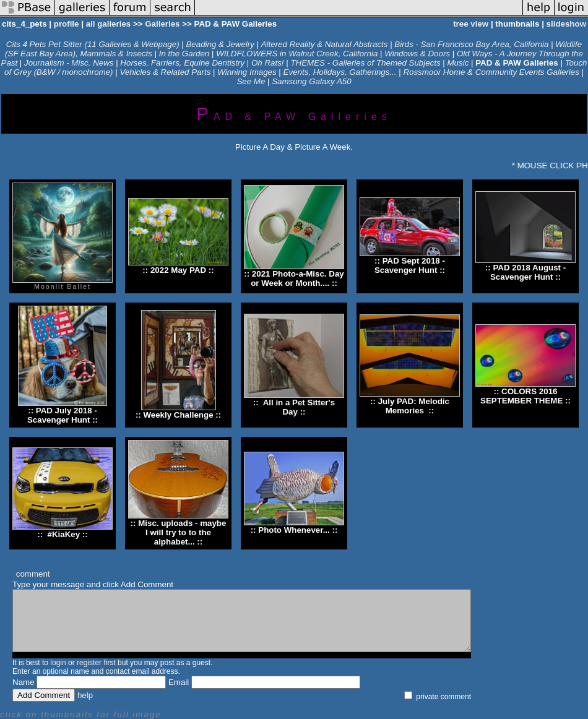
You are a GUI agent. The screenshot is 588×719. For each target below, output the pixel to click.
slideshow (566, 24)
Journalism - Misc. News (69, 63)
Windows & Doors (417, 54)
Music (458, 63)
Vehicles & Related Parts (165, 72)
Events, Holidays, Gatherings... (340, 72)
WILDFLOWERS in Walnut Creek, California (297, 54)
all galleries (109, 24)
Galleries (162, 24)
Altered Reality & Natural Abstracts (326, 44)
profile (67, 24)
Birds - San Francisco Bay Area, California (471, 44)
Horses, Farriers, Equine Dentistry (182, 63)
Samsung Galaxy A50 (311, 81)
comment (33, 574)
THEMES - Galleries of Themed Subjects (365, 63)
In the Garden (184, 54)
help (85, 695)
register (89, 663)
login (58, 663)
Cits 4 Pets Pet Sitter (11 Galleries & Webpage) (93, 44)
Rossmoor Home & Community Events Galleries (491, 72)
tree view (471, 24)
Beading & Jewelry (220, 44)
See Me (251, 81)
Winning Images (247, 72)
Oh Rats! (268, 63)
